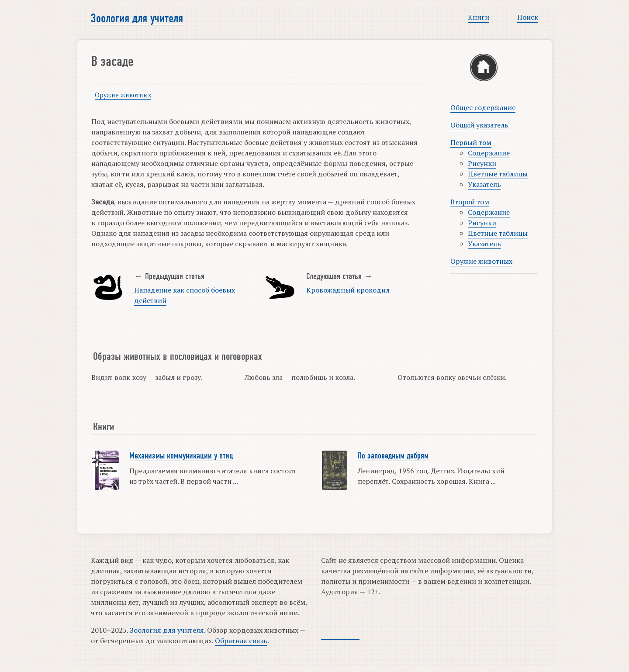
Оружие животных (123, 95)
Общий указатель (479, 125)
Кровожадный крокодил (348, 290)
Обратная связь (241, 641)
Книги (479, 17)
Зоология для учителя (137, 18)
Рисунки (482, 163)
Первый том (471, 142)
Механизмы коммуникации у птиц (181, 456)
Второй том (470, 202)
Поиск (528, 17)
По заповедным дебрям (393, 456)
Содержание (489, 153)
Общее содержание (483, 107)
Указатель (484, 184)
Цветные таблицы (498, 174)
